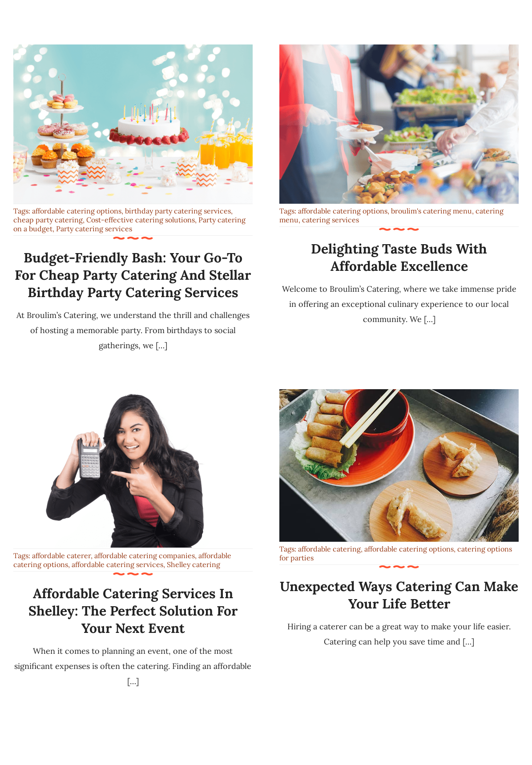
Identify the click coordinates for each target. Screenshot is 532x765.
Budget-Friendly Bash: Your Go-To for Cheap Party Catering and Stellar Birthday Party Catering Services (133, 275)
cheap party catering (48, 220)
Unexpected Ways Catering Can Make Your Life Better (399, 595)
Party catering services (94, 229)
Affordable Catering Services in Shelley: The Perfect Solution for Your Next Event (133, 611)
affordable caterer (61, 556)
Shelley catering (193, 564)
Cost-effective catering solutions (141, 220)
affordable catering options (77, 211)
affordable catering (329, 549)
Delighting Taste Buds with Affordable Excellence (399, 257)
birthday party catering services (178, 211)
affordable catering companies (145, 556)
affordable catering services (117, 564)
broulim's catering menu (431, 211)
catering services (330, 220)
